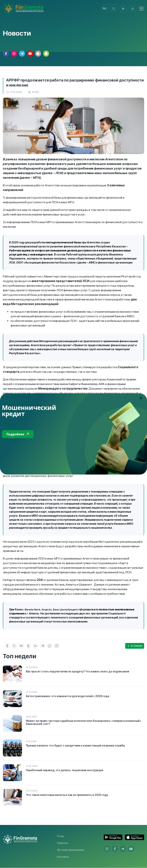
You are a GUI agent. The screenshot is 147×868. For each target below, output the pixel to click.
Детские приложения (70, 850)
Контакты (63, 857)
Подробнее (18, 434)
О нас (61, 836)
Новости (62, 843)
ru (104, 9)
